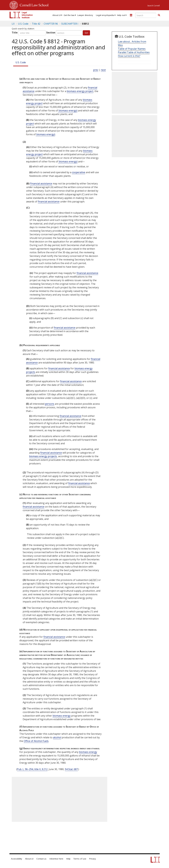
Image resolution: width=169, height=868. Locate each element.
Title (15, 33)
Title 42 (36, 24)
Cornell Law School (33, 5)
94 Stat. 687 (71, 769)
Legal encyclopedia (105, 15)
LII (13, 24)
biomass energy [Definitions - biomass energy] (62, 716)
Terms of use (80, 859)
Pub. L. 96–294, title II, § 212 (32, 769)
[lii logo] (21, 15)
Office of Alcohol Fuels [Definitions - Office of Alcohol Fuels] (36, 741)
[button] (159, 15)
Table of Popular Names (132, 49)
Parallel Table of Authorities (134, 52)
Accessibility (17, 859)
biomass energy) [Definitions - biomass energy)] (68, 111)
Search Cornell (154, 6)
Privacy (93, 859)
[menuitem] (57, 15)
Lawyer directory (85, 15)
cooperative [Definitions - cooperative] (78, 172)
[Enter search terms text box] (146, 15)
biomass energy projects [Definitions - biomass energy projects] (43, 456)
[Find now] (159, 15)
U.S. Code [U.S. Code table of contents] (23, 24)
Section (51, 33)
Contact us (41, 859)
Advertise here (56, 859)
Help (68, 859)
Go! (86, 33)
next (103, 70)
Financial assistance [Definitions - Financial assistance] (41, 184)
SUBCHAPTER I (70, 24)
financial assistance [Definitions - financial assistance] (49, 202)
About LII (57, 15)
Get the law (69, 15)
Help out (121, 15)
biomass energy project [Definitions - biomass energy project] (80, 91)
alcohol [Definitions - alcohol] (57, 737)
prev (96, 70)
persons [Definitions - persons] (50, 404)
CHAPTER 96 (51, 24)
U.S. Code (21, 62)
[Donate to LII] (131, 15)
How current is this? (129, 56)
